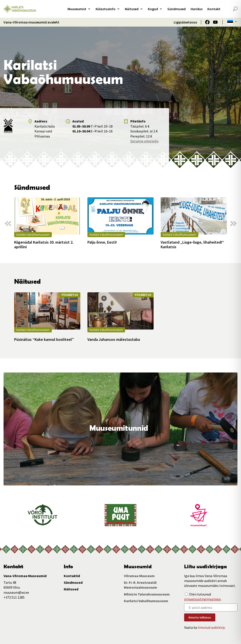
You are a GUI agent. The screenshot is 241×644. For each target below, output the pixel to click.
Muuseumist (77, 9)
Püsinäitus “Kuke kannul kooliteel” (44, 339)
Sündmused (176, 9)
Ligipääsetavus (185, 22)
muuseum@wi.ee (16, 592)
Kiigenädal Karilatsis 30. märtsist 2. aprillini (44, 245)
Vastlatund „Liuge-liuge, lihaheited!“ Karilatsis (192, 245)
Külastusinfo (106, 9)
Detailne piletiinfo (144, 141)
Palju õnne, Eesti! (102, 242)
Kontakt (214, 9)
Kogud (153, 9)
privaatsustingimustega (202, 599)
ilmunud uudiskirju (211, 627)
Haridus (197, 9)
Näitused (132, 9)
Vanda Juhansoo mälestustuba (114, 339)
